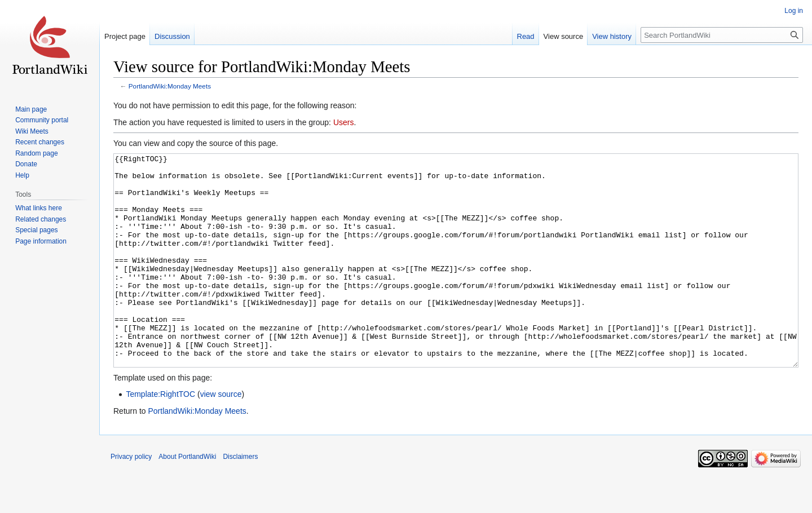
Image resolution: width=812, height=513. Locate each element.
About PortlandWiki (187, 499)
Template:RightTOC (160, 436)
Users (344, 122)
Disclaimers (240, 499)
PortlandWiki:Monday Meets (170, 86)
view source (221, 436)
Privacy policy (131, 499)
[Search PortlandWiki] (722, 35)
